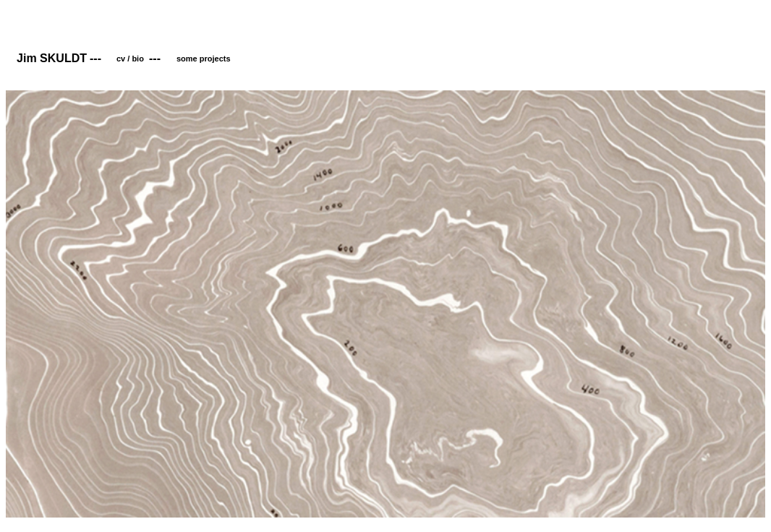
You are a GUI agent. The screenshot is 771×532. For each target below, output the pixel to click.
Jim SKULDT (52, 58)
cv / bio (130, 59)
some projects (204, 59)
